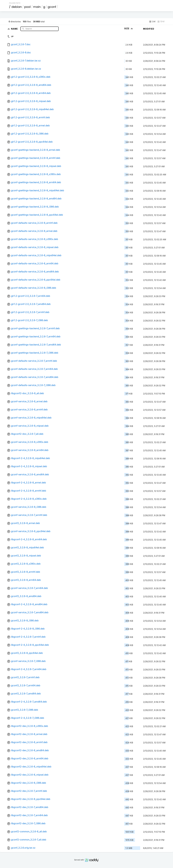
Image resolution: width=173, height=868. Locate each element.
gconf (52, 7)
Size (129, 28)
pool (28, 7)
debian (17, 7)
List (152, 21)
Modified (149, 29)
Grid (161, 21)
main (37, 7)
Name (15, 29)
